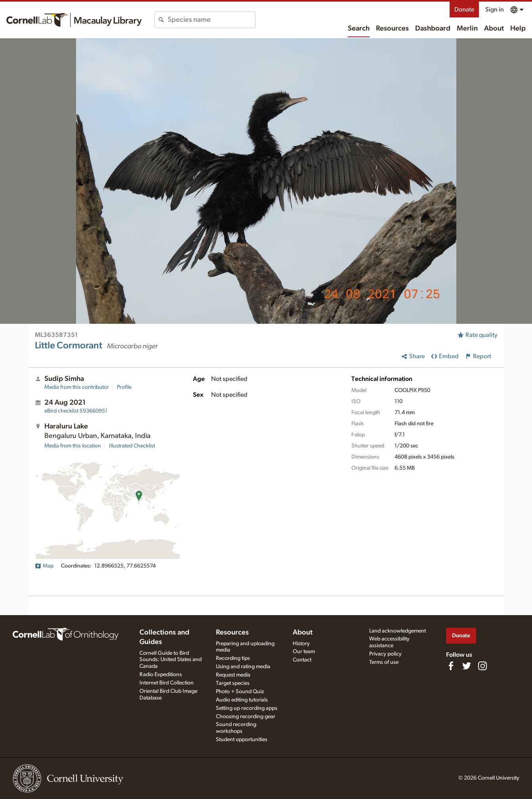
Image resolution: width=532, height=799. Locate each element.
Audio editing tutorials (242, 700)
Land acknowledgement (398, 631)
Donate (464, 10)
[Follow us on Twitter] (467, 666)
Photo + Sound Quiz (240, 692)
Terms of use (384, 662)
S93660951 (76, 411)
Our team (304, 652)
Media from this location (73, 446)
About (494, 29)
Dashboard (433, 29)
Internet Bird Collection (167, 683)
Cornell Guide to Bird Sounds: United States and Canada (171, 660)
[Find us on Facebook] (451, 666)
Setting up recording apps (247, 708)
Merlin (467, 29)
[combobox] (211, 20)
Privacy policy (385, 654)
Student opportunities (242, 740)
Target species (233, 683)
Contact (302, 660)
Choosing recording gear (246, 717)
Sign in (495, 10)
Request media (233, 675)
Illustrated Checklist (132, 446)
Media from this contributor (77, 387)
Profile (124, 387)
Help (518, 29)
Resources (392, 29)
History (301, 644)
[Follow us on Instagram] (482, 666)
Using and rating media (243, 667)
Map (44, 566)
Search (359, 29)
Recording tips (233, 658)
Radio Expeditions (161, 675)
